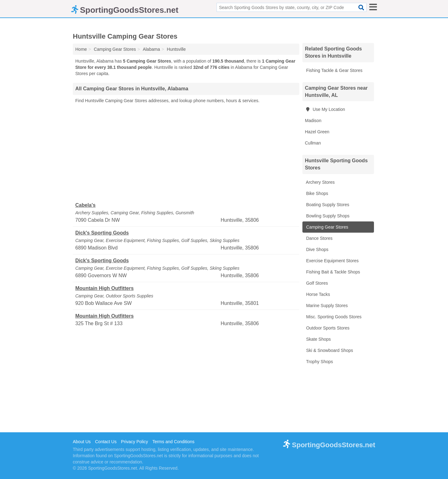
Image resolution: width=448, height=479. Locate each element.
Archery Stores (320, 182)
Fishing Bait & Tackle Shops (332, 272)
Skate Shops (318, 339)
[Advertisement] (186, 153)
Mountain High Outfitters (105, 288)
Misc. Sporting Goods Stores (333, 317)
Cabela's (85, 205)
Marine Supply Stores (326, 306)
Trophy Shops (319, 362)
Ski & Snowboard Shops (329, 350)
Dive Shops (317, 249)
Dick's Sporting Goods (102, 233)
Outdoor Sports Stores (327, 328)
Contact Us (106, 442)
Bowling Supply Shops (327, 216)
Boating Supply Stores (327, 205)
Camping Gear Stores (327, 227)
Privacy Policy (135, 442)
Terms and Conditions (173, 442)
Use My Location (325, 109)
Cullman (313, 143)
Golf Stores (316, 283)
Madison (313, 121)
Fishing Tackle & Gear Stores (334, 70)
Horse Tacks (317, 294)
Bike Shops (317, 193)
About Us (82, 442)
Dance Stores (319, 238)
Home (81, 49)
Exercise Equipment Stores (332, 261)
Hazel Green (317, 132)
